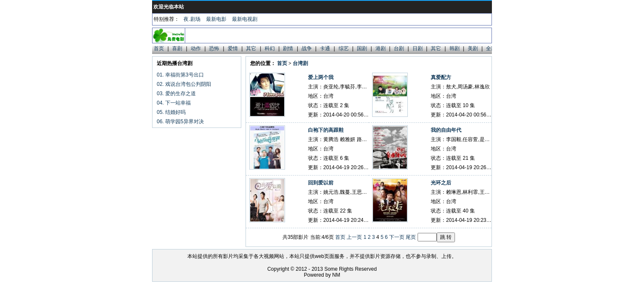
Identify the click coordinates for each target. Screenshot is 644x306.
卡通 (325, 48)
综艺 (344, 48)
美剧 (473, 48)
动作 (196, 48)
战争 (307, 48)
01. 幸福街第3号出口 (180, 75)
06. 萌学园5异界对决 (180, 122)
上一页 (354, 237)
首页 (159, 48)
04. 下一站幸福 (174, 103)
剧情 (288, 48)
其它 (251, 48)
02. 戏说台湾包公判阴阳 (184, 84)
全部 (491, 48)
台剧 (399, 48)
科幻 (270, 48)
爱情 (233, 48)
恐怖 (214, 48)
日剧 (418, 48)
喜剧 (177, 48)
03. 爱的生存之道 (176, 93)
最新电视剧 (245, 19)
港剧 (381, 48)
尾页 (411, 237)
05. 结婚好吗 (171, 112)
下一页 (397, 237)
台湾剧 (300, 63)
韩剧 (455, 48)
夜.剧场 (192, 19)
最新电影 (216, 19)
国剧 (362, 48)
